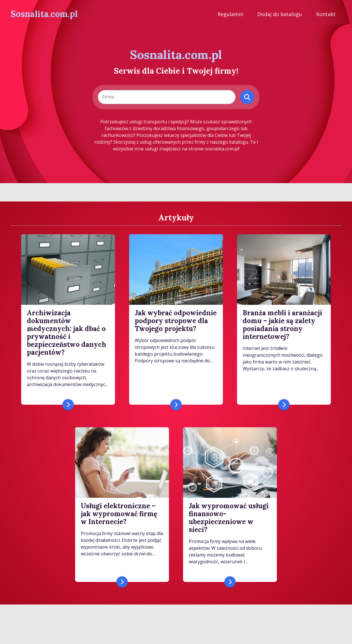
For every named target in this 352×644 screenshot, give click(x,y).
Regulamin (230, 14)
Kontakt (326, 14)
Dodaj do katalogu (280, 14)
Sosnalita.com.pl (44, 14)
